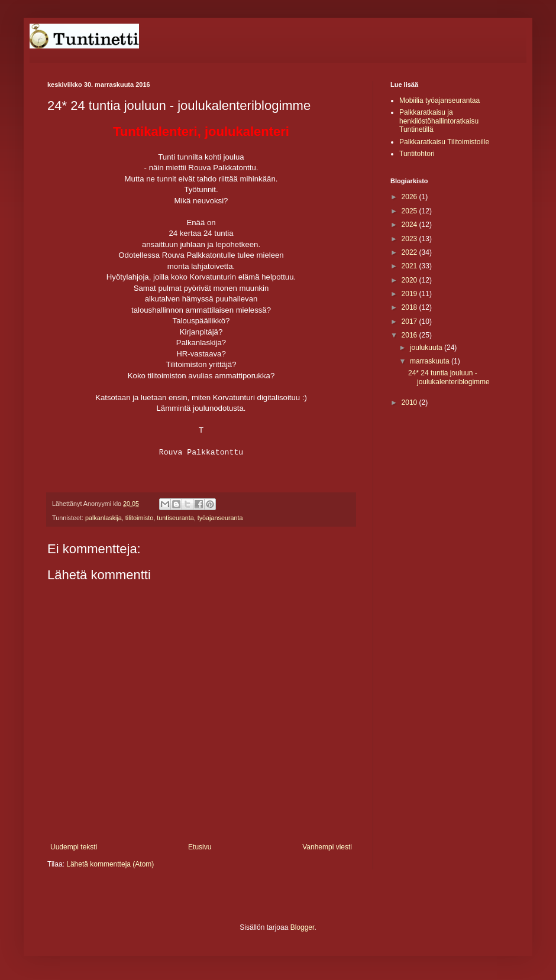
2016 (410, 335)
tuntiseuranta (175, 518)
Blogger (303, 927)
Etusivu (200, 847)
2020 (410, 280)
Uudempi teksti (74, 847)
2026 (410, 197)
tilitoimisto (139, 518)
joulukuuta (427, 348)
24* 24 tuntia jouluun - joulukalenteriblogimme (449, 377)
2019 (410, 294)
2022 (410, 252)
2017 (410, 322)
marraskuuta (431, 361)
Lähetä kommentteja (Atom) (110, 864)
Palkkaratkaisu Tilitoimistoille (444, 142)
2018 (410, 307)
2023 (410, 239)
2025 (410, 211)
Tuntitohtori (417, 154)
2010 (410, 403)
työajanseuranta (220, 518)
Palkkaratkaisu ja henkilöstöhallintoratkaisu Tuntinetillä (439, 121)
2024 (410, 225)
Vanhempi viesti (327, 847)
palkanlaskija (104, 518)
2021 (410, 266)
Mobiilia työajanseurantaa (439, 100)
